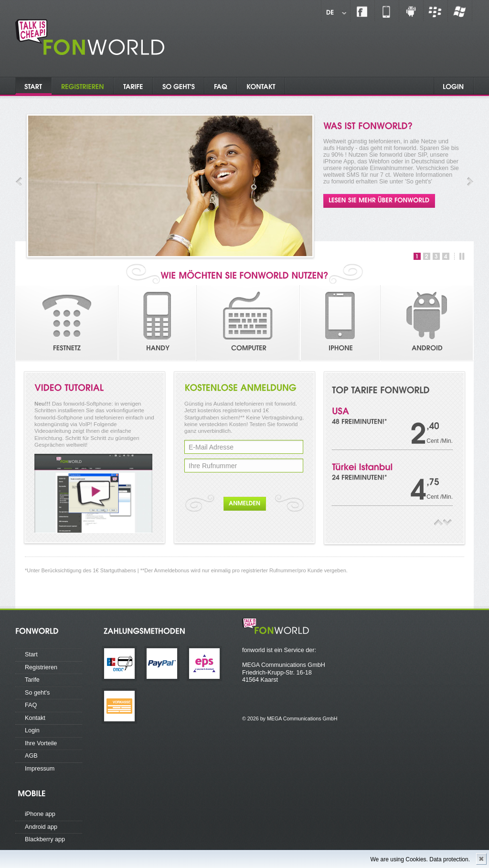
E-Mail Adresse (211, 447)
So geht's (37, 693)
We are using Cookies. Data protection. (420, 859)
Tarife (32, 680)
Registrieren (41, 667)
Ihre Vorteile (41, 743)
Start (31, 654)
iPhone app (40, 814)
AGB (31, 756)
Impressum (40, 769)
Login (32, 730)
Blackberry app (45, 839)
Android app (41, 827)
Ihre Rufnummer (213, 466)
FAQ (31, 705)
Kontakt (35, 718)
